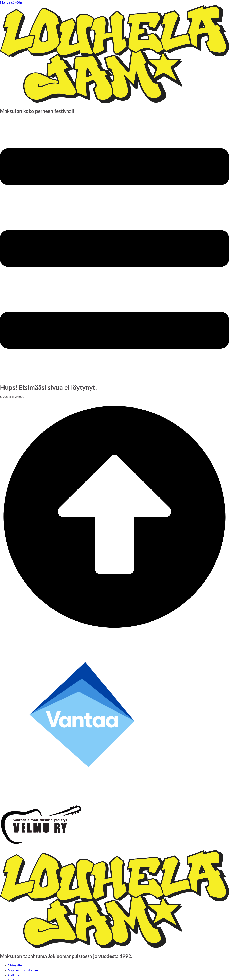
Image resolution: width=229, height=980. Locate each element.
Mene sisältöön (11, 2)
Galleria (14, 975)
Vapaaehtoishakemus (23, 970)
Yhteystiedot (17, 965)
